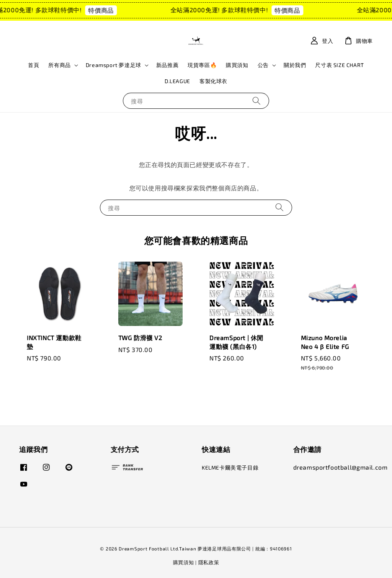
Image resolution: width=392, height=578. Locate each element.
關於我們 (295, 65)
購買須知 (237, 65)
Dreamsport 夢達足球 (114, 65)
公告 (263, 65)
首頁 (33, 65)
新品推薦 (167, 65)
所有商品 (59, 65)
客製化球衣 (213, 81)
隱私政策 (209, 562)
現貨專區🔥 (202, 65)
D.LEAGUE (177, 81)
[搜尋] (256, 101)
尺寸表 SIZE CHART (339, 65)
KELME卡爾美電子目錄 (230, 467)
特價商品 (104, 10)
